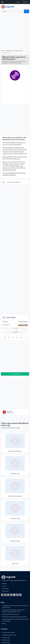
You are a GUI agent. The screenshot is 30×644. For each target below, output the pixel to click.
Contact (4, 586)
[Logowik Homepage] (7, 7)
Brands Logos (9, 51)
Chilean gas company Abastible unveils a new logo (14, 617)
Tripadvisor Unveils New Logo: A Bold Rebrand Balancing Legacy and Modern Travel (13, 611)
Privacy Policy (6, 589)
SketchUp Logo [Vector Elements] (6, 640)
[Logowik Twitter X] (5, 595)
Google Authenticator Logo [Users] (9, 635)
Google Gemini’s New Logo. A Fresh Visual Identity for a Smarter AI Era (15, 607)
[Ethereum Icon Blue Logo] (15, 443)
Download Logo (15, 374)
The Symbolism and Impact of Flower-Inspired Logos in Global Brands (15, 620)
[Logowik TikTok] (17, 595)
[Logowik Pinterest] (11, 595)
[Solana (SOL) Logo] (15, 533)
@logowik (10, 411)
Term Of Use (5, 591)
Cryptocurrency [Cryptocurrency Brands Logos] (23, 321)
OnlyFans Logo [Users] (6, 637)
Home (2, 51)
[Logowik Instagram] (8, 595)
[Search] (12, 11)
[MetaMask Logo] (15, 465)
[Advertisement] (15, 33)
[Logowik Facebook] (2, 595)
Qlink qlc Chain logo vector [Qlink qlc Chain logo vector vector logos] (14, 182)
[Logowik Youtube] (14, 595)
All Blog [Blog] (4, 623)
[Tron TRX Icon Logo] (15, 510)
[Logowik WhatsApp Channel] (20, 595)
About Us (4, 584)
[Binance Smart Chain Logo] (15, 488)
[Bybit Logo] (15, 555)
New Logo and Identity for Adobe (11, 614)
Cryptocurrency (19, 51)
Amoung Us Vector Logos (8, 632)
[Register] (25, 2)
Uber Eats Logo (6, 643)
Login (18, 2)
